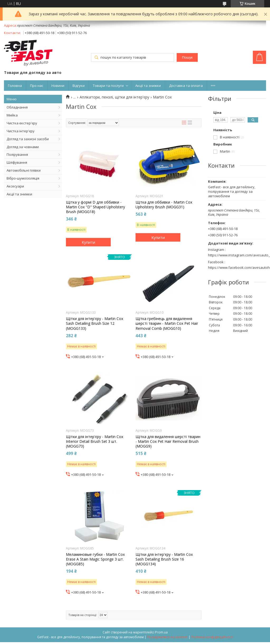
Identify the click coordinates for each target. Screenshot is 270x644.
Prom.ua (161, 632)
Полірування (17, 154)
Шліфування (17, 162)
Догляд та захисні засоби (28, 139)
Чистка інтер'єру (21, 131)
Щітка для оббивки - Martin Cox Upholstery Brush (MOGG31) (164, 205)
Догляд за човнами (23, 147)
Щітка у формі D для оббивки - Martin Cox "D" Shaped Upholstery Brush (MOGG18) (95, 207)
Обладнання (17, 107)
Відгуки (79, 86)
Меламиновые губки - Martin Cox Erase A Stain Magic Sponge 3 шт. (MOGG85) (95, 559)
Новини (58, 86)
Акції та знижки (148, 86)
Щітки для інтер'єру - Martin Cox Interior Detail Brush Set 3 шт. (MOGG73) (95, 441)
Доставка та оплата (186, 86)
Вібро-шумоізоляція (23, 178)
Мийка (12, 115)
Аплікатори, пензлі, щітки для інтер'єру (114, 97)
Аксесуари (15, 186)
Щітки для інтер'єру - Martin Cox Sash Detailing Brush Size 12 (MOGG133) (95, 323)
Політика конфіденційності (212, 637)
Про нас (37, 86)
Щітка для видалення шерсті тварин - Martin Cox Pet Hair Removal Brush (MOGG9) (168, 441)
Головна (15, 86)
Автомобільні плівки (24, 170)
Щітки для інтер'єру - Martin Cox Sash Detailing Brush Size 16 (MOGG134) (164, 559)
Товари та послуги (108, 86)
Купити (88, 242)
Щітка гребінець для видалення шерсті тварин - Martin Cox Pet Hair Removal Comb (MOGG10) (167, 323)
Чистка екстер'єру (22, 123)
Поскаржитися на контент (167, 637)
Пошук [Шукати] (187, 57)
